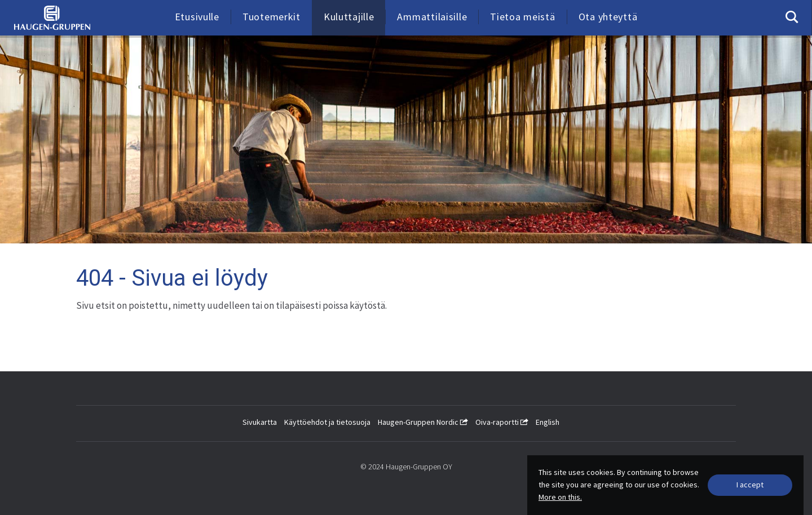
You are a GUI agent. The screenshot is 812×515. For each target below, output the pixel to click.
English (548, 422)
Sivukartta (260, 422)
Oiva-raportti (502, 422)
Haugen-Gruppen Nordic (423, 422)
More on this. (560, 497)
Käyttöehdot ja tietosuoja (327, 422)
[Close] (750, 485)
